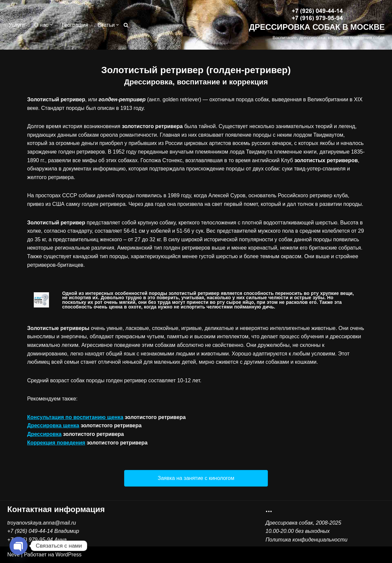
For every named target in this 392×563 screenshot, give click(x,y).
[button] (51, 25)
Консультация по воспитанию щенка (75, 417)
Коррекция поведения (56, 443)
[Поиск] (126, 25)
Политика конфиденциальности (306, 540)
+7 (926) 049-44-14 (30, 531)
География (75, 25)
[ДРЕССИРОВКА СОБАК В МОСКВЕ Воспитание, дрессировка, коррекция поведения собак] (317, 25)
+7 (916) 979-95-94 (30, 540)
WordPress (69, 555)
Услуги (17, 25)
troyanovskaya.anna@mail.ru (42, 523)
